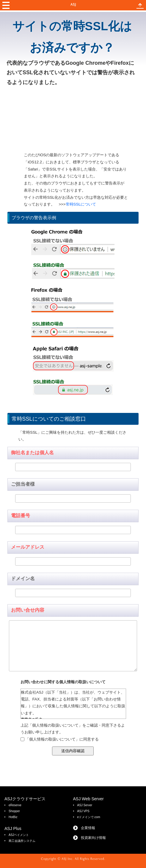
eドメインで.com (89, 817)
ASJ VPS (83, 811)
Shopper (14, 811)
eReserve (15, 805)
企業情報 (88, 828)
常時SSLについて (81, 204)
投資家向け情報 (93, 838)
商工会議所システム (22, 841)
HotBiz (13, 817)
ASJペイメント (19, 835)
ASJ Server (85, 805)
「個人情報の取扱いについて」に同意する (62, 739)
